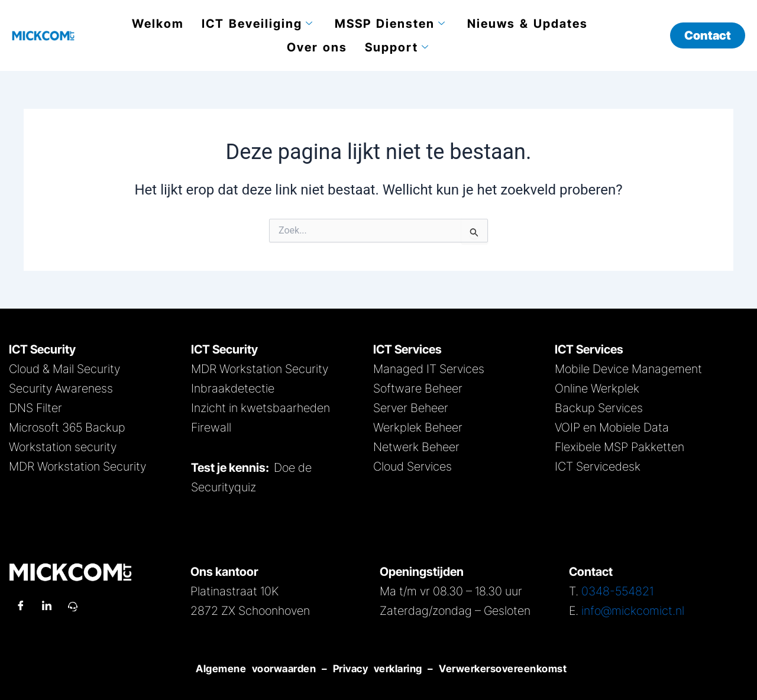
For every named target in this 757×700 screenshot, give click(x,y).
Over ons (317, 47)
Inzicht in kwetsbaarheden (261, 408)
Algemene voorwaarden (253, 669)
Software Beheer (418, 388)
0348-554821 (617, 591)
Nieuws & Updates (528, 24)
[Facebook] (21, 607)
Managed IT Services (429, 369)
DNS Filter (35, 408)
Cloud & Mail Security (64, 369)
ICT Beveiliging (258, 24)
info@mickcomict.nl (633, 611)
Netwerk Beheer (416, 447)
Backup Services (599, 408)
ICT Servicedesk (598, 466)
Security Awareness (61, 388)
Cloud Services (413, 466)
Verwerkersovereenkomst (503, 669)
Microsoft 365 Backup (67, 427)
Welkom (158, 24)
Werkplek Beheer (418, 427)
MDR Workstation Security (77, 466)
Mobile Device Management (628, 369)
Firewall (211, 427)
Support (397, 47)
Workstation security (63, 447)
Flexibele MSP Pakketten (619, 447)
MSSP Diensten (390, 24)
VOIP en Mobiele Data (612, 427)
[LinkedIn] (47, 607)
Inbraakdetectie (233, 388)
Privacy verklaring (378, 669)
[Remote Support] (73, 607)
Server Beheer (411, 408)
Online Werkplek (597, 388)
